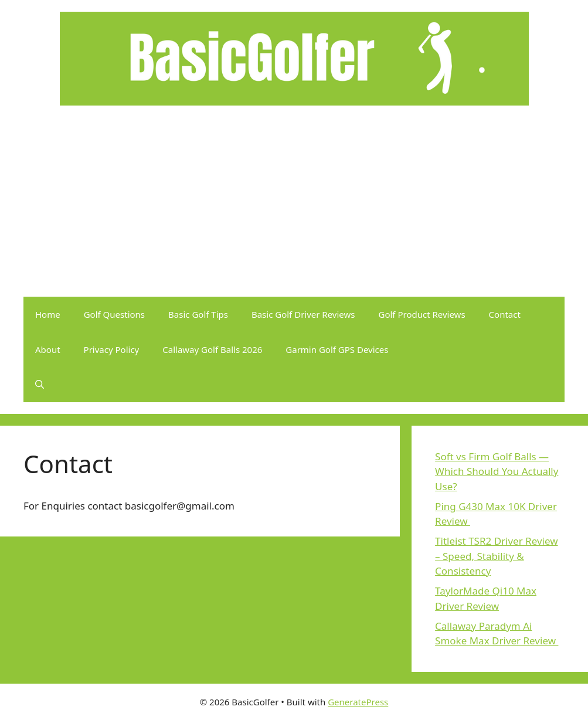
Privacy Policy (112, 349)
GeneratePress (358, 702)
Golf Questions (114, 314)
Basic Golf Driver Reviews (303, 314)
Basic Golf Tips (198, 314)
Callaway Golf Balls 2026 (212, 349)
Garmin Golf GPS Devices (337, 349)
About (48, 349)
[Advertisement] (294, 209)
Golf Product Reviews (422, 314)
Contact (505, 314)
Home (48, 314)
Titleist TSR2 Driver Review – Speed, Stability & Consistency (496, 556)
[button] (40, 385)
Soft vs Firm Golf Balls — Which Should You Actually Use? (497, 471)
